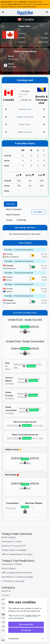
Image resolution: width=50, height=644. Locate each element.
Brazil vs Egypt (9, 537)
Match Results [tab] (13, 215)
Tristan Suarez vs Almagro (14, 550)
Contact (6, 595)
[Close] (49, 4)
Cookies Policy (31, 616)
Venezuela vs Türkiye (12, 542)
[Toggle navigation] (3, 12)
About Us (6, 591)
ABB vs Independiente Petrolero (17, 554)
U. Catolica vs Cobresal (13, 581)
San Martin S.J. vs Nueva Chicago (17, 577)
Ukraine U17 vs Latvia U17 (14, 546)
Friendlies (38, 212)
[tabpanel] (25, 373)
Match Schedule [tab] (14, 209)
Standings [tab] (21, 220)
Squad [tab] (9, 220)
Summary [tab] (11, 204)
